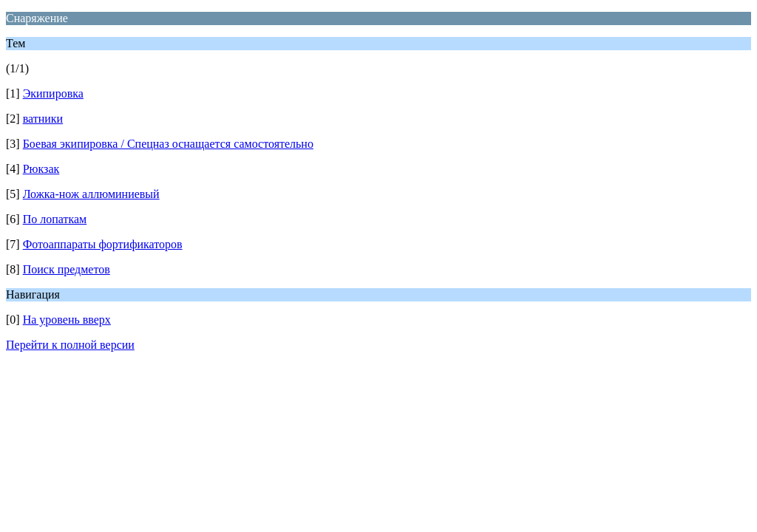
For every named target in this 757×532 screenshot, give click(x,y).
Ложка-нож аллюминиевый (91, 194)
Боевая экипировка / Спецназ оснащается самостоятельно (168, 144)
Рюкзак (41, 169)
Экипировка (53, 93)
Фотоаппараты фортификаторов (103, 244)
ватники (43, 119)
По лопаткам (55, 219)
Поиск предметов (67, 269)
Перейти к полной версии (70, 345)
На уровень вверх (67, 320)
